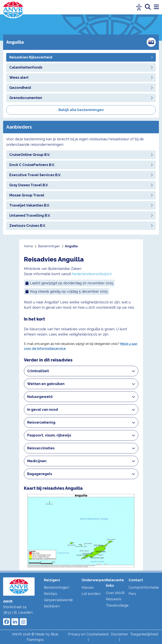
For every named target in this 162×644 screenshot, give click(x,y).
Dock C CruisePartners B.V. (81, 165)
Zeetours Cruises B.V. (81, 226)
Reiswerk (114, 599)
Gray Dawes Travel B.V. (81, 185)
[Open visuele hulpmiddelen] (139, 7)
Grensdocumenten (81, 98)
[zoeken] (149, 7)
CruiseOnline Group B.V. (81, 155)
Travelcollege (117, 605)
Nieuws (88, 587)
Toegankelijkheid (144, 634)
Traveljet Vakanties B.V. (81, 205)
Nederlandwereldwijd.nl (92, 274)
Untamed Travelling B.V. (81, 215)
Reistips (51, 594)
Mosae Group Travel (81, 195)
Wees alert (81, 77)
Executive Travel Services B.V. (81, 175)
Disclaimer (120, 634)
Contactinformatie (144, 587)
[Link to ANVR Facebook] (7, 622)
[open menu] (156, 7)
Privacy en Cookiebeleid (88, 634)
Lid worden (91, 594)
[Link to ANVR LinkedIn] (15, 622)
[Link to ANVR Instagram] (23, 622)
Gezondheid (81, 88)
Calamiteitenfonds (81, 67)
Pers (132, 594)
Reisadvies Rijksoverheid (81, 57)
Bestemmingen (57, 587)
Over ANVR (115, 593)
